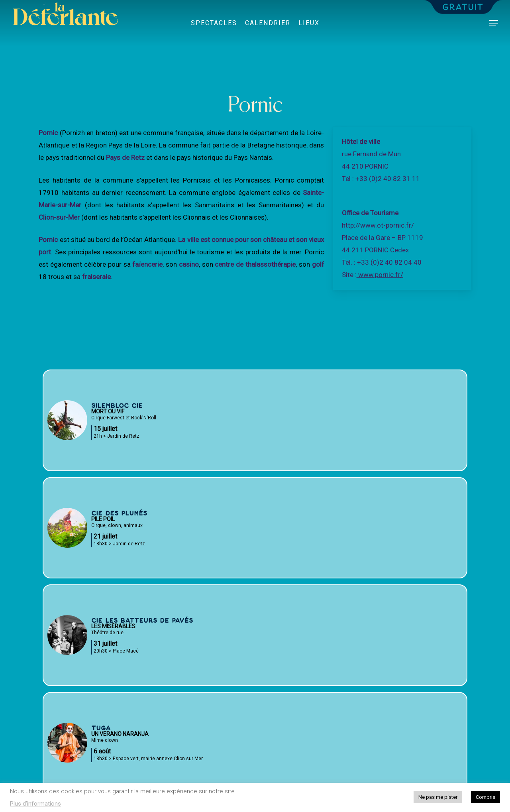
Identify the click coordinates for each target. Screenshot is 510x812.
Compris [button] (485, 797)
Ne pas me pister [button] (438, 797)
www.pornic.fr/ (380, 275)
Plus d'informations (35, 804)
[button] (494, 23)
